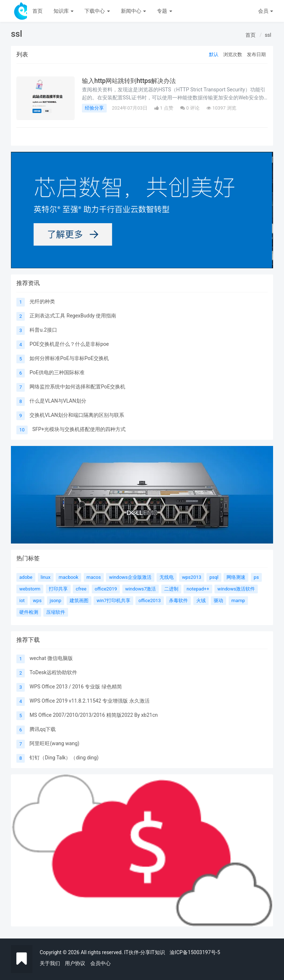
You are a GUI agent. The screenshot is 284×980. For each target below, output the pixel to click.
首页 (38, 11)
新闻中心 (133, 11)
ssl (268, 35)
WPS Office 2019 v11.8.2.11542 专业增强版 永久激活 (89, 701)
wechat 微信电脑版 (51, 658)
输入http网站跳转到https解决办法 (131, 81)
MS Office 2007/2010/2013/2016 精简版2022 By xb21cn (94, 715)
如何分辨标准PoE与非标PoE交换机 (69, 358)
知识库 (64, 11)
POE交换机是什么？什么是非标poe (69, 344)
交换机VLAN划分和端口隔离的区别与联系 (77, 415)
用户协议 (75, 963)
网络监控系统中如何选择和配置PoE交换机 (77, 387)
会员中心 (100, 963)
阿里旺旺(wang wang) (54, 743)
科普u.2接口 (43, 330)
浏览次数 (233, 54)
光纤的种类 (42, 301)
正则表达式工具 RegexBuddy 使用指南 (73, 316)
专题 (164, 11)
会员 (266, 11)
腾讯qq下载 (43, 729)
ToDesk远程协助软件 (53, 672)
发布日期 (256, 54)
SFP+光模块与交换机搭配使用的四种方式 (79, 429)
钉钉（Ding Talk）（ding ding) (64, 758)
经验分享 (94, 108)
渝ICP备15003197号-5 (195, 952)
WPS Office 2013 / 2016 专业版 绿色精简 (76, 687)
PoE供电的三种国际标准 (57, 372)
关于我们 (50, 963)
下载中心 (97, 11)
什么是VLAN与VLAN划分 (58, 401)
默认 (214, 54)
